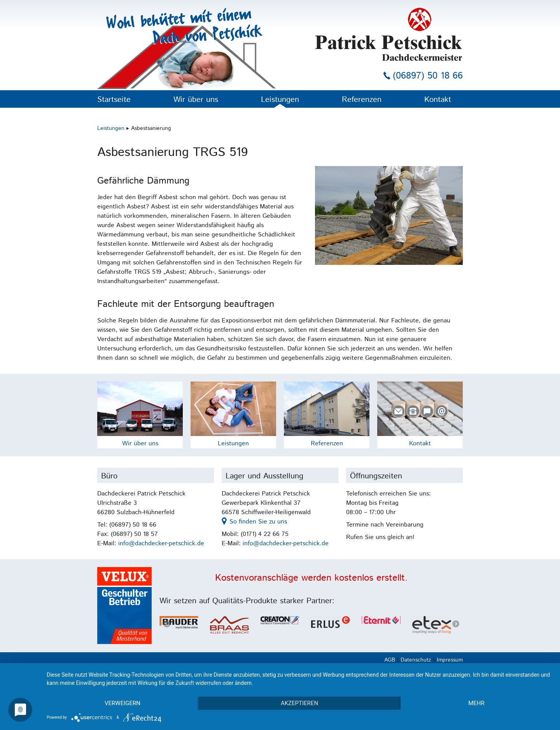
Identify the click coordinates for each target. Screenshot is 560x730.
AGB (390, 660)
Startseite (114, 100)
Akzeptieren (299, 703)
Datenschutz (416, 660)
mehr (476, 703)
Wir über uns (196, 100)
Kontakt (438, 100)
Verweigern (122, 703)
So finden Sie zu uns (258, 522)
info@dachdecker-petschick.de (161, 544)
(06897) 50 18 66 (428, 76)
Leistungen (280, 100)
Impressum (450, 660)
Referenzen (362, 100)
